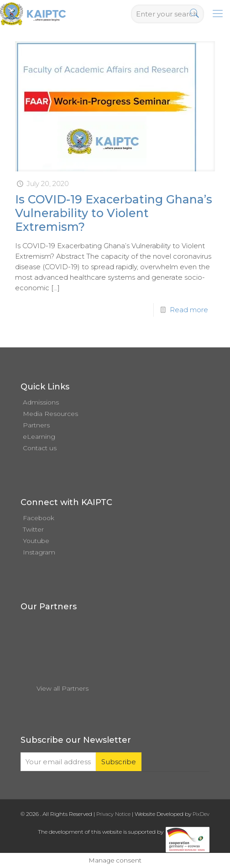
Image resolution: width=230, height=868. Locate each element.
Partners (36, 425)
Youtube (36, 541)
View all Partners (63, 688)
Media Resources (50, 414)
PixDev (201, 814)
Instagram (39, 552)
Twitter (33, 529)
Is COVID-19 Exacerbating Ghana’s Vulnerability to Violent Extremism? (114, 213)
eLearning (39, 437)
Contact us (40, 448)
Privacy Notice (113, 814)
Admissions (41, 402)
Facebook (39, 518)
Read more (189, 310)
